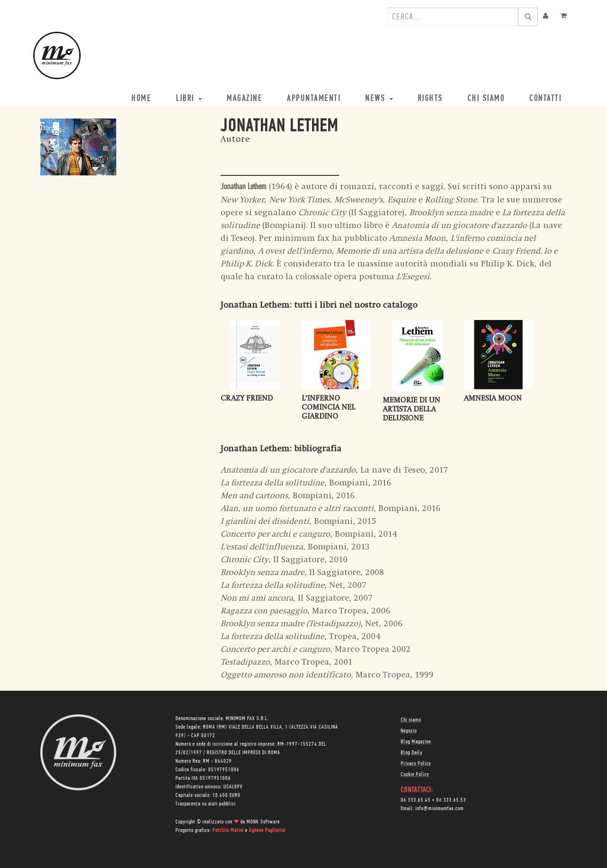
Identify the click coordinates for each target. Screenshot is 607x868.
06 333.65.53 (451, 800)
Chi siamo (411, 720)
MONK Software (263, 822)
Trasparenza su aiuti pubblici (206, 804)
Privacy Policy (416, 764)
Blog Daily (412, 753)
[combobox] (453, 17)
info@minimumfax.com (440, 809)
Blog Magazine (416, 742)
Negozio (409, 731)
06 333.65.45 (416, 800)
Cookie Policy (415, 775)
